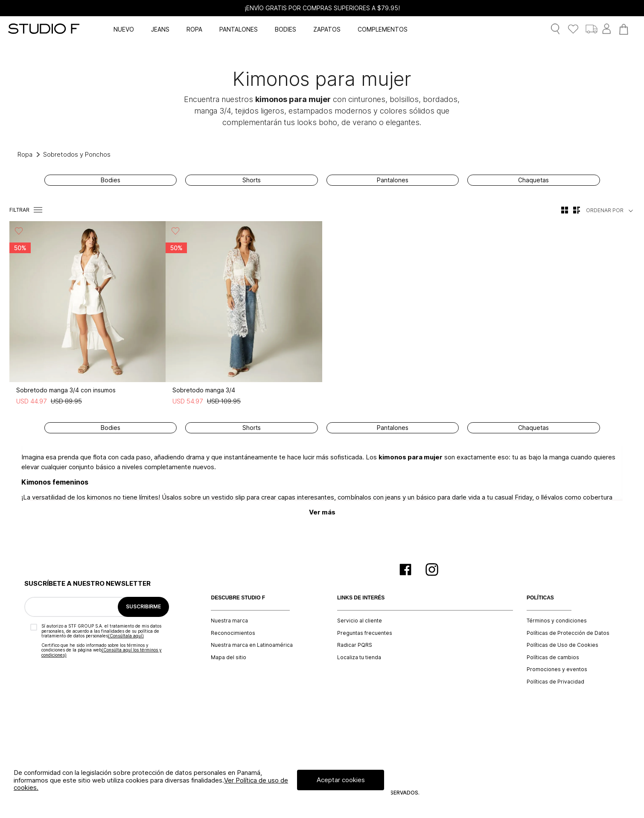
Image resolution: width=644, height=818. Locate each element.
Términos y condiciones (557, 621)
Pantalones (393, 180)
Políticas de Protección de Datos (568, 633)
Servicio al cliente (360, 621)
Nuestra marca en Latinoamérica (252, 645)
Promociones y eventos (557, 669)
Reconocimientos (233, 633)
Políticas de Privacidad (555, 682)
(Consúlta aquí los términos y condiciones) (102, 652)
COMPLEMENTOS (383, 29)
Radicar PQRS (355, 645)
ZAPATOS (327, 29)
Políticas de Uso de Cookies (562, 645)
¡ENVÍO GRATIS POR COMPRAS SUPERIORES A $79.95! (322, 8)
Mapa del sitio (229, 657)
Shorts (252, 180)
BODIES (286, 29)
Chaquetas (533, 180)
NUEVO (124, 29)
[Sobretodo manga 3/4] (244, 315)
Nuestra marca (229, 621)
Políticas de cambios (553, 657)
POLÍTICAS (540, 598)
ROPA (194, 29)
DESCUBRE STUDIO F (238, 598)
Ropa (25, 154)
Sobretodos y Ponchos (77, 154)
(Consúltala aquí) (126, 636)
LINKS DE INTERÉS (361, 598)
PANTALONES (239, 29)
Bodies (111, 180)
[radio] (565, 210)
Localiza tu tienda (359, 657)
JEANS (160, 29)
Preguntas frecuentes (365, 633)
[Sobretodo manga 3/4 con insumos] (87, 315)
